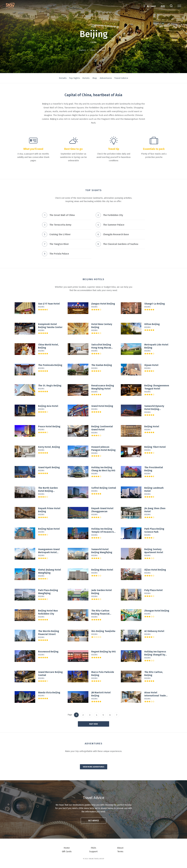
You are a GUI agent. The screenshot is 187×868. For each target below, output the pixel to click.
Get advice (93, 821)
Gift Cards (67, 851)
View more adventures (94, 767)
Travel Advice (121, 78)
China (93, 50)
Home (67, 848)
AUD (163, 6)
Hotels (86, 78)
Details (63, 78)
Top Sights (75, 78)
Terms (120, 851)
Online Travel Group (96, 859)
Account (151, 6)
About (120, 848)
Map (95, 78)
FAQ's (93, 848)
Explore (83, 50)
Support (93, 851)
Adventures (106, 78)
